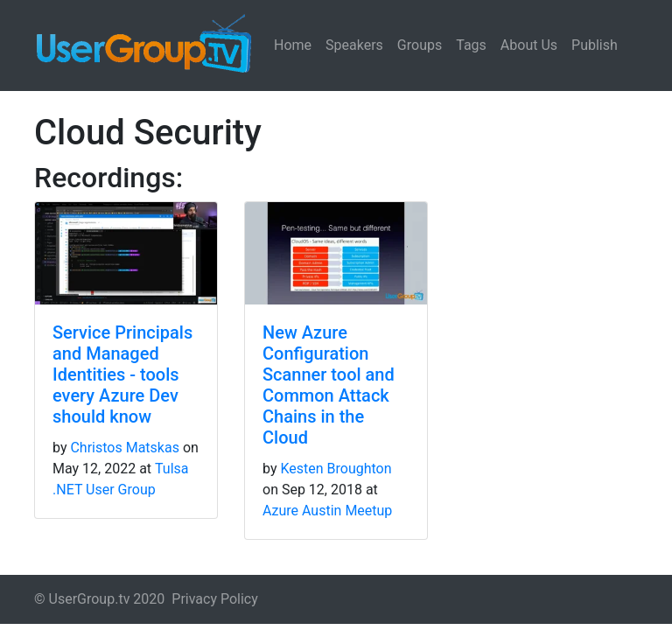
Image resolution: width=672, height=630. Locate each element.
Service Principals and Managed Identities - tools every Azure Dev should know (122, 374)
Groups (420, 45)
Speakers (354, 45)
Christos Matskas (124, 448)
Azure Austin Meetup (327, 511)
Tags (471, 45)
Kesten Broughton (336, 469)
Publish (595, 45)
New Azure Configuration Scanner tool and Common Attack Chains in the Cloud (329, 385)
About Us (529, 45)
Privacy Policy (215, 599)
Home (293, 45)
